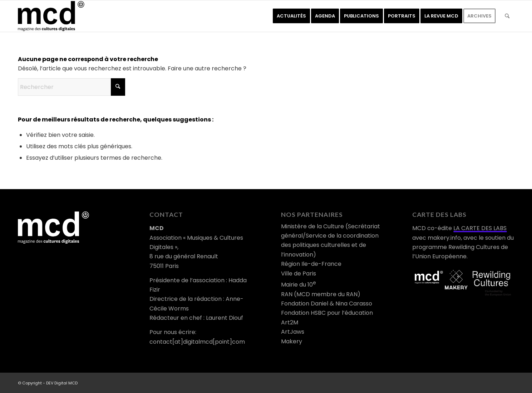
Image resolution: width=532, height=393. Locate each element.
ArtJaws (293, 332)
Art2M (290, 322)
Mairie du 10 (299, 285)
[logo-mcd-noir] (51, 16)
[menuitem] (291, 16)
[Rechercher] (507, 16)
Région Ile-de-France (311, 264)
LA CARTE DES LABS (480, 228)
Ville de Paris (299, 273)
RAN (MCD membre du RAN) (321, 294)
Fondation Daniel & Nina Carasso (327, 304)
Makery (292, 341)
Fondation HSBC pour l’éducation (327, 313)
